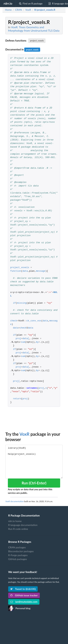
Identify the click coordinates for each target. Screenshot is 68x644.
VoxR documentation (15, 501)
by (37, 342)
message (41, 271)
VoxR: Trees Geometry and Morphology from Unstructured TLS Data (34, 29)
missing (22, 303)
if (14, 303)
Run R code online (18, 529)
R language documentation (23, 525)
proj (18, 339)
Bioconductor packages (21, 551)
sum (23, 342)
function (16, 271)
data (25, 271)
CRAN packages (17, 547)
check (14, 321)
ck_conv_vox (34, 321)
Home (8, 10)
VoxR (24, 434)
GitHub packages (18, 559)
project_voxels (37, 41)
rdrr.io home (15, 521)
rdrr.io (8, 3)
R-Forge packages (18, 555)
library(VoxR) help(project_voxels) (34, 462)
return (17, 399)
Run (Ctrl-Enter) (34, 483)
